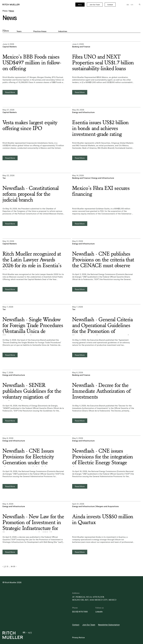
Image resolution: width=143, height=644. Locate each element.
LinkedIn (99, 612)
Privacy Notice (78, 638)
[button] (3, 567)
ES (128, 5)
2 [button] (6, 567)
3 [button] (8, 567)
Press (5, 11)
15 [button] (14, 567)
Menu (80, 5)
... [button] (9, 567)
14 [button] (12, 567)
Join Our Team (95, 5)
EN (132, 5)
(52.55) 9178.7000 (80, 612)
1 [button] (4, 567)
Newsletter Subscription (109, 625)
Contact (110, 5)
